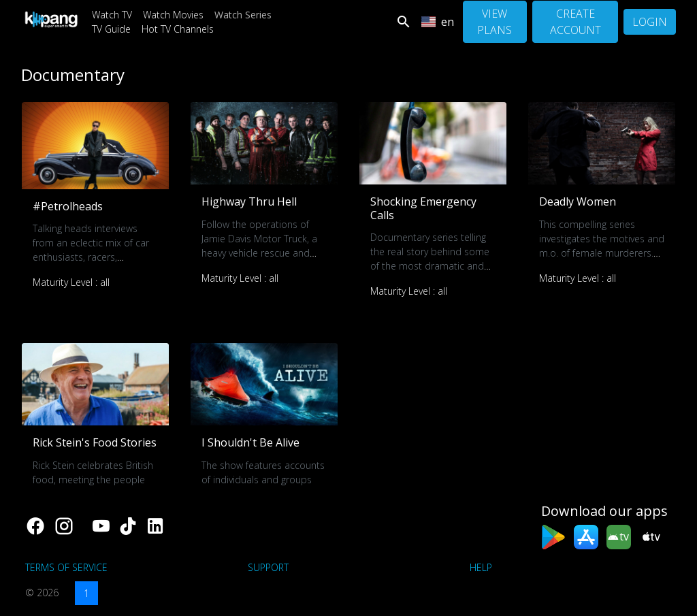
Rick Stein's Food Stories (95, 442)
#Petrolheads (68, 206)
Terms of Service (66, 567)
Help (481, 567)
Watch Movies (173, 15)
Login (650, 22)
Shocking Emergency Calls (423, 208)
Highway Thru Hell (249, 201)
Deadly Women (578, 201)
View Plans (495, 22)
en (438, 22)
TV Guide (111, 29)
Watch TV (112, 15)
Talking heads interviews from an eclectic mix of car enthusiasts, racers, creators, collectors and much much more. (91, 257)
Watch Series (243, 15)
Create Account (576, 22)
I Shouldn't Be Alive (250, 442)
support (268, 567)
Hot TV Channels (178, 29)
